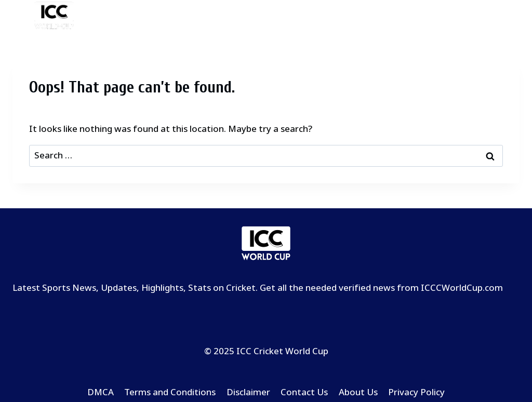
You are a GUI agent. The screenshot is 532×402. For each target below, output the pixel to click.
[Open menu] (509, 16)
